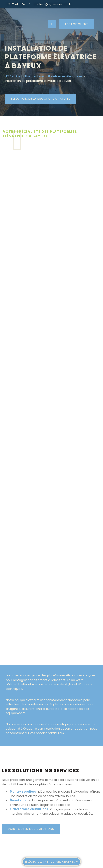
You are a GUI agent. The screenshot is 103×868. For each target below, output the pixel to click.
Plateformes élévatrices (65, 76)
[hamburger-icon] (52, 24)
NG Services (13, 76)
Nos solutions (35, 76)
